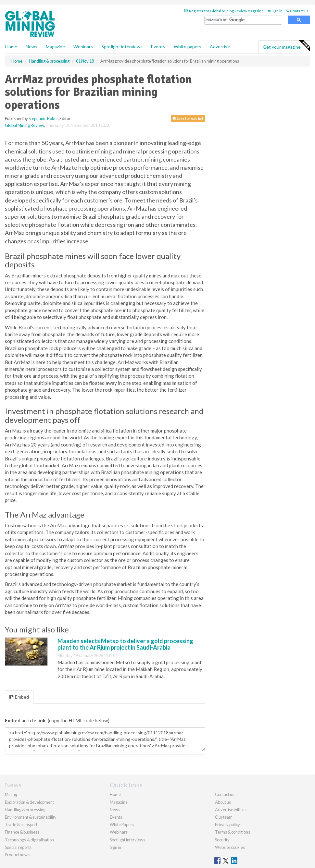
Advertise (220, 47)
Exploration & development (29, 802)
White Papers (122, 825)
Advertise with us (231, 810)
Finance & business (22, 832)
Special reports (18, 847)
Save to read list (188, 118)
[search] (243, 20)
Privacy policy (227, 825)
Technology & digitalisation (29, 840)
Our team (224, 817)
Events (158, 47)
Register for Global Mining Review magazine (224, 11)
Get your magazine (286, 46)
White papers (188, 47)
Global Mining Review (25, 125)
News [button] (31, 47)
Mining (11, 794)
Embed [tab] (19, 697)
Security (222, 840)
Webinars (83, 47)
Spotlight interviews (122, 47)
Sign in (275, 11)
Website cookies (230, 847)
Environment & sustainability (31, 817)
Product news (17, 855)
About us (223, 802)
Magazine (55, 47)
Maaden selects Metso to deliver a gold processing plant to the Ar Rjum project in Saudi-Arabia (125, 644)
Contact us (297, 11)
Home (11, 47)
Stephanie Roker (43, 118)
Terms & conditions (233, 832)
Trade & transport (21, 825)
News (115, 810)
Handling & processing (25, 810)
